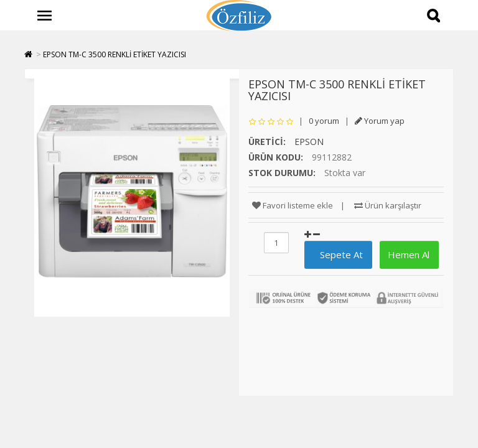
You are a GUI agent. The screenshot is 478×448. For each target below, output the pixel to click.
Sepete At (336, 254)
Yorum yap (380, 121)
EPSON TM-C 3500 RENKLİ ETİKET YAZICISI (115, 54)
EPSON (309, 142)
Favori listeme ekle (293, 205)
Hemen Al (407, 254)
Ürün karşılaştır (388, 205)
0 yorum (324, 121)
